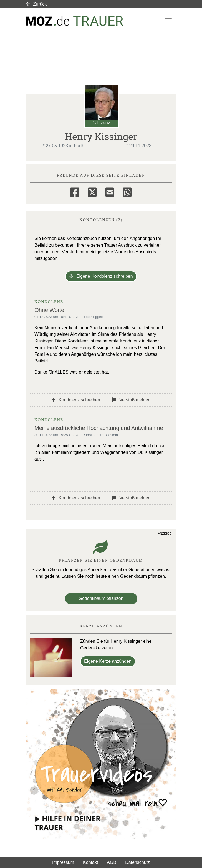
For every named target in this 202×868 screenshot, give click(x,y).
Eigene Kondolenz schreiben (101, 276)
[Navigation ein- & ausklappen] (168, 21)
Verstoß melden (131, 400)
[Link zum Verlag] (75, 21)
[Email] (110, 191)
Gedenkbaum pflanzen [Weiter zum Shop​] (101, 598)
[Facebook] (75, 191)
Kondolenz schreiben (76, 400)
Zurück (36, 4)
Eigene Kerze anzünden (108, 661)
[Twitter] (92, 191)
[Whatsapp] (127, 191)
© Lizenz (101, 123)
